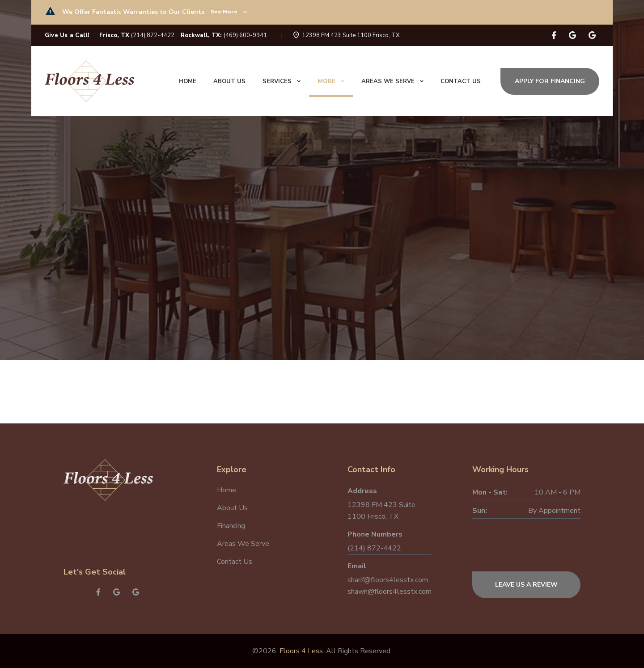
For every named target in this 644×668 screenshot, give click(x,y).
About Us (232, 508)
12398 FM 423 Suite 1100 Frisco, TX (351, 35)
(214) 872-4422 (153, 36)
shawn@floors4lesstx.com (390, 592)
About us (229, 81)
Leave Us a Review (526, 585)
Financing (231, 526)
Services (282, 81)
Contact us (461, 81)
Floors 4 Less (301, 651)
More (331, 81)
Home (188, 81)
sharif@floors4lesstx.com (388, 580)
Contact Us (235, 562)
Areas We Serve (392, 81)
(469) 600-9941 (245, 36)
